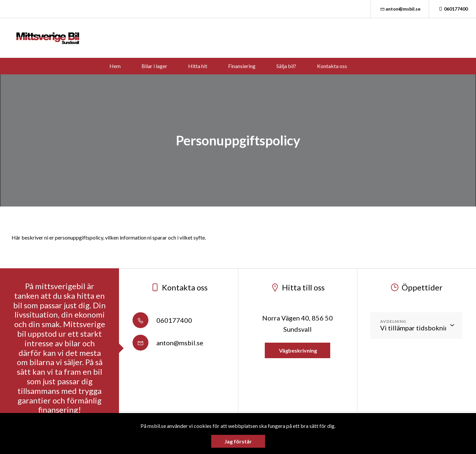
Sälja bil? (286, 66)
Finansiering (242, 66)
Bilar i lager (154, 66)
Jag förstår (238, 441)
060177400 (453, 9)
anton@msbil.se (400, 9)
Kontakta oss (332, 66)
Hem (115, 66)
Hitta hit (198, 66)
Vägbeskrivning (297, 350)
